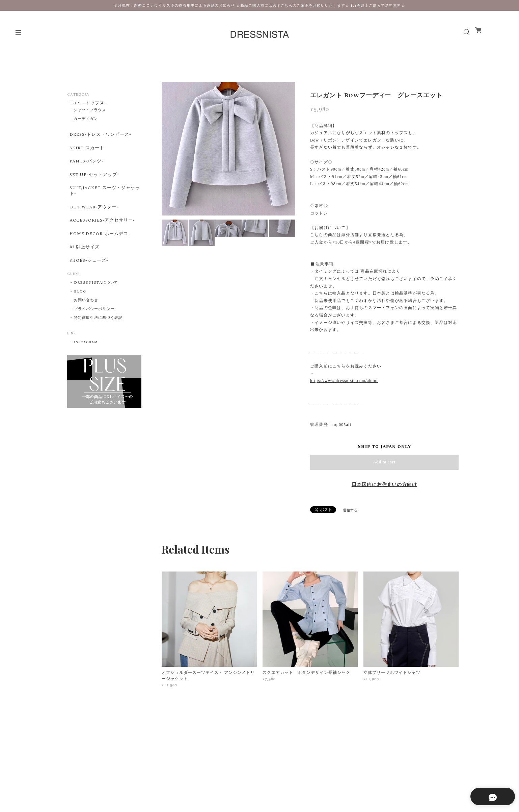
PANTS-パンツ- (86, 169)
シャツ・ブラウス (90, 112)
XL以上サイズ (83, 270)
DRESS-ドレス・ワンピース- (100, 138)
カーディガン (86, 122)
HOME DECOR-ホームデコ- (100, 254)
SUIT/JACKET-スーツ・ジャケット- (103, 204)
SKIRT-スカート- (87, 153)
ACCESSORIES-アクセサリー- (103, 238)
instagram (86, 369)
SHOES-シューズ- (88, 286)
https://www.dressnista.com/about (344, 381)
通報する (350, 510)
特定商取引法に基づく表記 (98, 345)
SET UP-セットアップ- (94, 185)
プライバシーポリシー (94, 336)
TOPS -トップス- (87, 104)
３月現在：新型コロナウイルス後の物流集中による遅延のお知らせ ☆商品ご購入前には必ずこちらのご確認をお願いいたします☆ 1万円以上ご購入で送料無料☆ (259, 5)
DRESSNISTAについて (96, 310)
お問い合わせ (86, 327)
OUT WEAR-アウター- (94, 222)
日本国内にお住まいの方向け (384, 485)
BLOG (80, 319)
